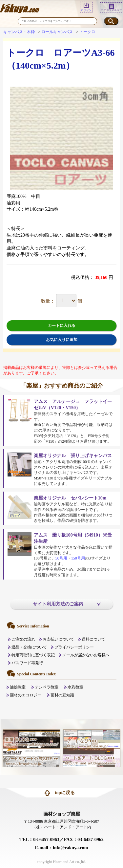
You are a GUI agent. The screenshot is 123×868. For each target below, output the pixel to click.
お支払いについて (58, 639)
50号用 (61, 558)
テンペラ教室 (47, 687)
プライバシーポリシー (74, 647)
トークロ (87, 32)
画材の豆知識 (62, 695)
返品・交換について (29, 647)
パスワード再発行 (27, 663)
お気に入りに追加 (62, 340)
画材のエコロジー (26, 695)
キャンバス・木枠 (19, 32)
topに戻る (65, 793)
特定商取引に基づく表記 (33, 655)
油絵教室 (18, 687)
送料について (93, 639)
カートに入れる (62, 326)
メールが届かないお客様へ (86, 655)
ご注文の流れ (23, 639)
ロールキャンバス (57, 32)
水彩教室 (75, 687)
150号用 (78, 558)
